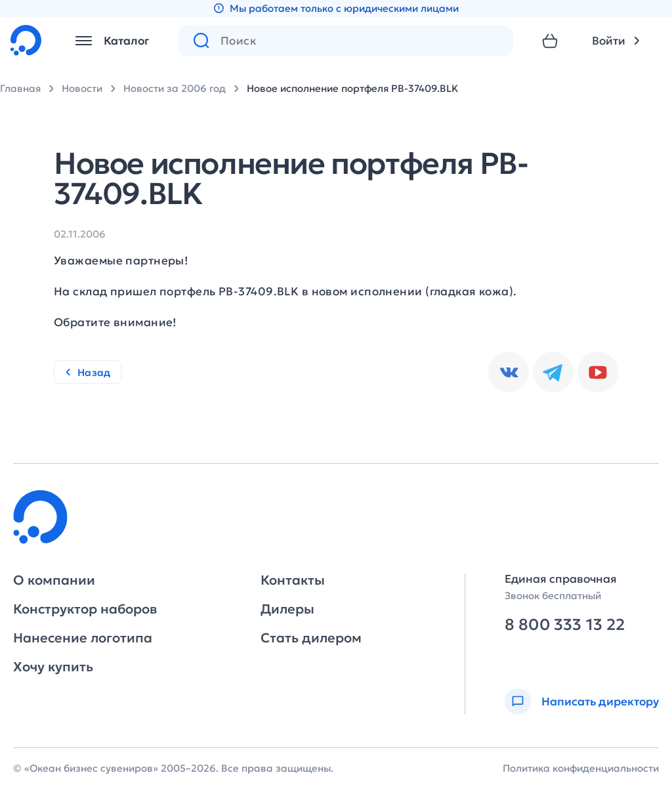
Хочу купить (53, 667)
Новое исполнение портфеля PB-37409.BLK (352, 88)
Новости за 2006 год (175, 88)
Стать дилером (311, 638)
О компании (54, 580)
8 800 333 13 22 (565, 625)
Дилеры (287, 609)
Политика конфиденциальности (581, 768)
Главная (20, 88)
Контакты (293, 580)
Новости (82, 88)
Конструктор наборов (85, 609)
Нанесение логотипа (83, 638)
